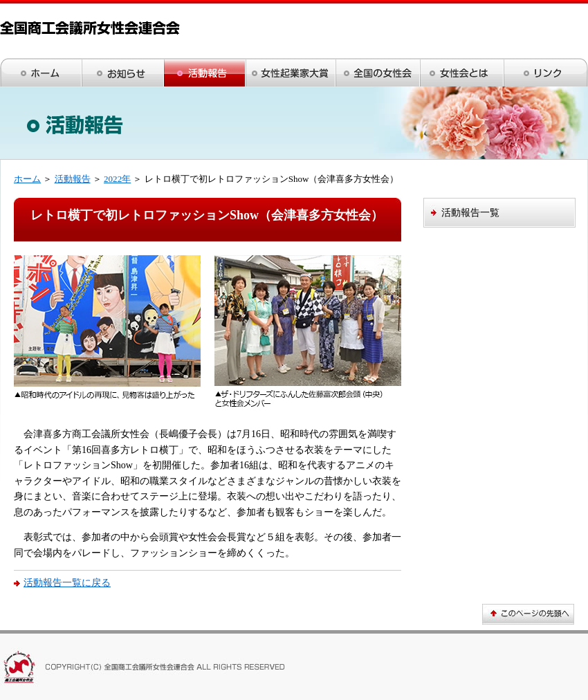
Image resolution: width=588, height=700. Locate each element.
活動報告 (73, 179)
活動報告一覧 (470, 212)
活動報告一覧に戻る (67, 582)
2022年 (117, 179)
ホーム (27, 179)
